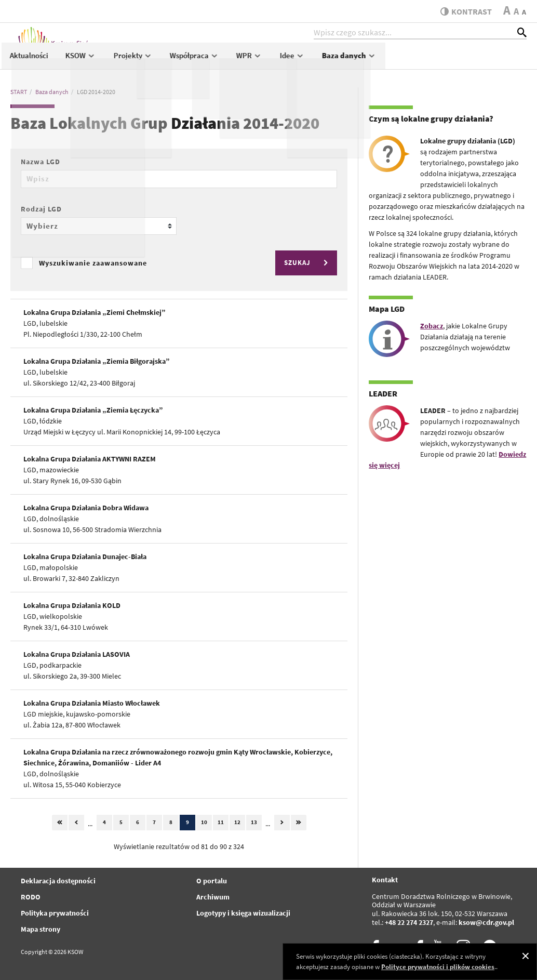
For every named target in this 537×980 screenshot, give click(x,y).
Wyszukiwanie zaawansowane (93, 263)
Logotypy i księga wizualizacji (243, 913)
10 (204, 822)
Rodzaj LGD (41, 209)
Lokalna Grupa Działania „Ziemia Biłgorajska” (97, 361)
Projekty (274, 61)
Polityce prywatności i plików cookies (438, 967)
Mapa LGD (387, 309)
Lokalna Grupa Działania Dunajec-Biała (85, 557)
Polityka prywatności (55, 913)
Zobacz (432, 326)
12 (237, 822)
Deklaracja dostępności (58, 881)
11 (221, 822)
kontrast (464, 11)
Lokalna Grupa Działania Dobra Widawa (86, 508)
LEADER (383, 393)
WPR (391, 61)
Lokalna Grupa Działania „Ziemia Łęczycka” (93, 410)
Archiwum (213, 897)
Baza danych (491, 61)
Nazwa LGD (41, 162)
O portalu (212, 881)
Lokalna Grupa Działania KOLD (72, 605)
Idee (434, 61)
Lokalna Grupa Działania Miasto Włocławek (92, 703)
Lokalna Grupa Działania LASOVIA (77, 654)
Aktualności (171, 61)
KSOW (223, 61)
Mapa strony (41, 929)
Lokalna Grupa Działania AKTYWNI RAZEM (90, 459)
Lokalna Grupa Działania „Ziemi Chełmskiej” (95, 312)
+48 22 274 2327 (409, 922)
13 (254, 822)
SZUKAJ (307, 263)
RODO (31, 897)
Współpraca (336, 61)
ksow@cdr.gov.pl (486, 922)
